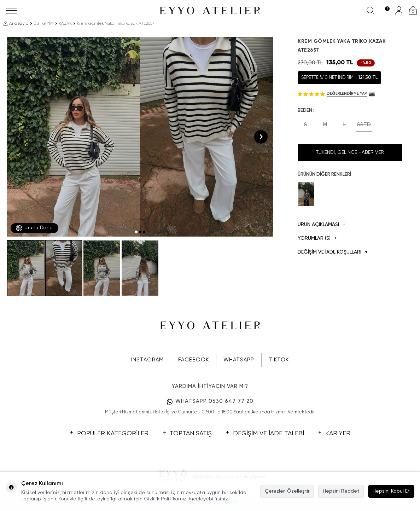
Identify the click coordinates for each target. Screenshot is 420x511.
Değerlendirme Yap (347, 94)
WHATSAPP (239, 360)
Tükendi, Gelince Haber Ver (350, 152)
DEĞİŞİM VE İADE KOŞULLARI (333, 252)
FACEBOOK (194, 360)
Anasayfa (16, 24)
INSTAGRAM (147, 360)
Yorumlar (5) (317, 239)
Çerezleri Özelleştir (287, 491)
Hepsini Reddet (341, 491)
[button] (136, 232)
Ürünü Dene (34, 228)
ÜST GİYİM (44, 24)
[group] (74, 137)
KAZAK (65, 24)
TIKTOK (279, 360)
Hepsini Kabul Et (391, 491)
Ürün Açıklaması (322, 225)
